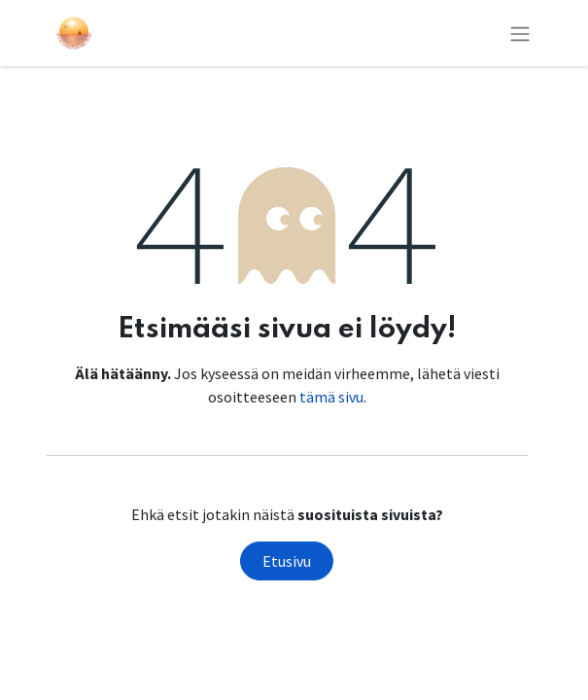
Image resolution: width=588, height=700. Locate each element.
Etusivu (287, 561)
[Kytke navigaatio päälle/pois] (520, 33)
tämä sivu (331, 397)
